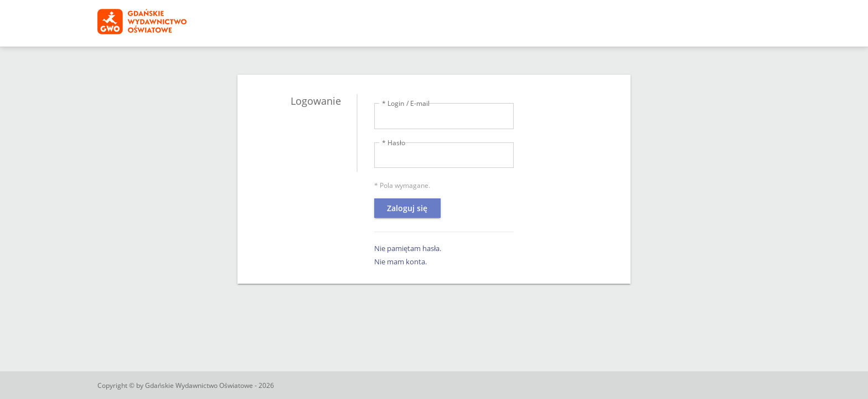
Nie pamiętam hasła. (408, 248)
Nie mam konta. (401, 262)
